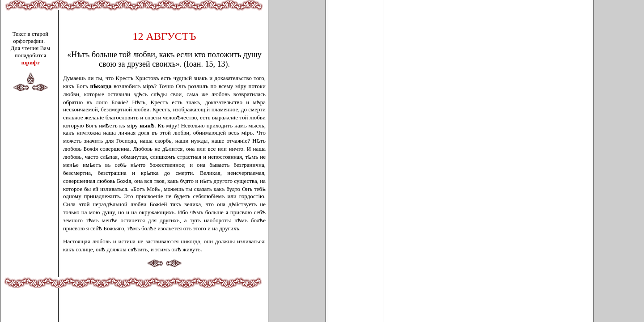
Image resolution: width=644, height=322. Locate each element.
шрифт (30, 62)
